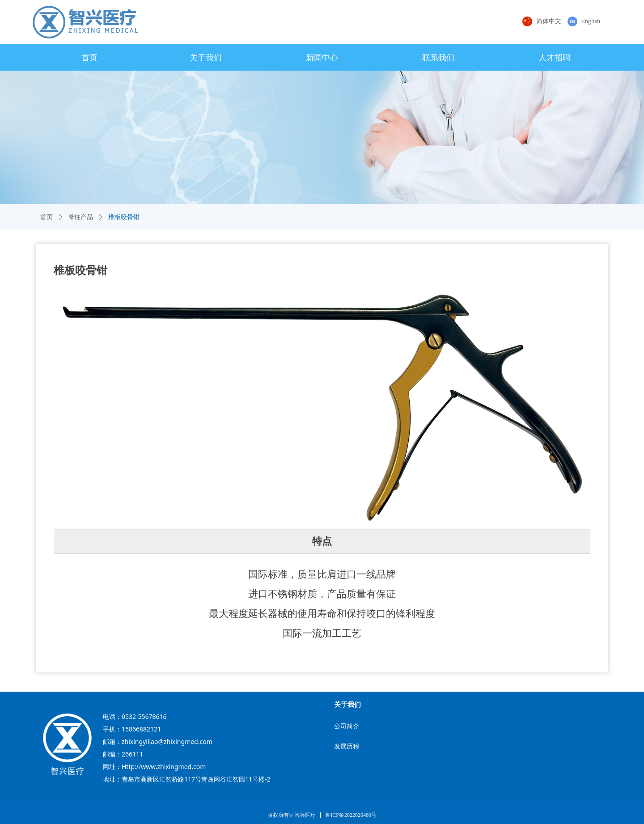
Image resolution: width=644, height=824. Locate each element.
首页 (47, 217)
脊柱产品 (80, 217)
